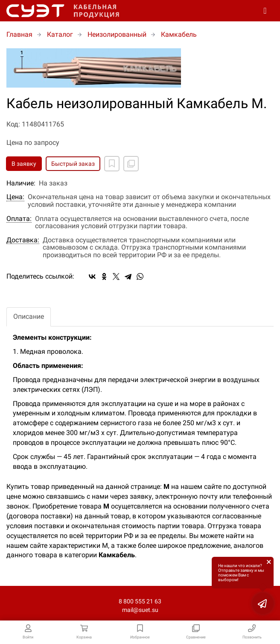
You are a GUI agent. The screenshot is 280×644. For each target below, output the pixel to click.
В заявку (24, 164)
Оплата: (19, 219)
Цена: (15, 197)
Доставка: (23, 240)
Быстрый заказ (73, 164)
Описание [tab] (29, 316)
